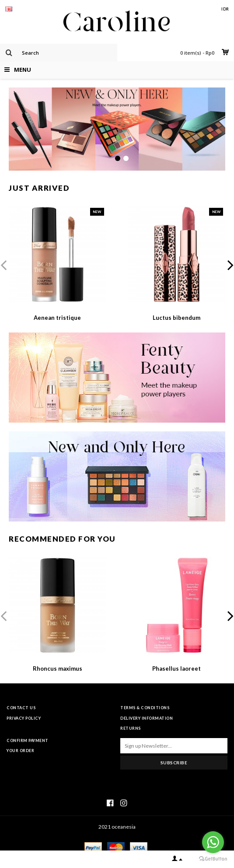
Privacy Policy (24, 718)
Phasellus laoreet (176, 668)
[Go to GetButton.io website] (213, 859)
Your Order (20, 751)
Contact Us (21, 708)
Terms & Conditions (145, 708)
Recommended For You (62, 539)
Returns (131, 728)
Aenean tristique (57, 318)
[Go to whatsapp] (213, 842)
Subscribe (174, 763)
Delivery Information (147, 718)
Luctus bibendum (176, 318)
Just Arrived (39, 188)
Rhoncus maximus (58, 668)
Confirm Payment (28, 740)
